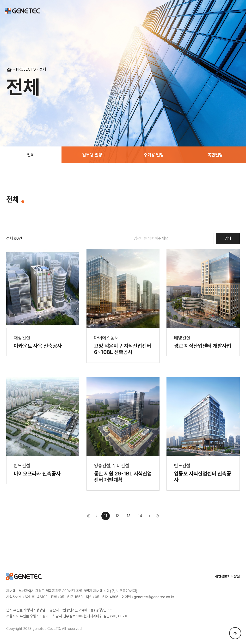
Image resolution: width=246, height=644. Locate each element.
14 (140, 516)
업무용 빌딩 (92, 155)
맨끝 (157, 516)
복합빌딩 (215, 155)
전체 (31, 155)
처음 (88, 516)
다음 (150, 516)
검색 (228, 238)
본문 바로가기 (0, 0)
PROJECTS (26, 69)
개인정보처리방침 (227, 576)
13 (129, 516)
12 (117, 516)
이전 (96, 516)
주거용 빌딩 (154, 155)
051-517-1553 (71, 597)
